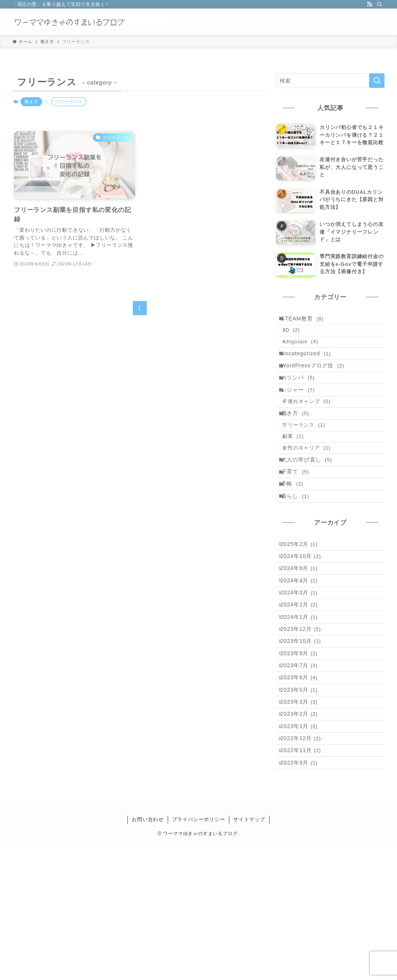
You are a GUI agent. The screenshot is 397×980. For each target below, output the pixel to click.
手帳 (297, 539)
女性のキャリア (313, 491)
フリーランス (310, 461)
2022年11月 (305, 881)
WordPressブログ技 (317, 382)
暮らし (300, 555)
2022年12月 (305, 865)
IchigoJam (306, 351)
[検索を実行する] (377, 81)
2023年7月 (303, 768)
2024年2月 (303, 687)
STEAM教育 (307, 320)
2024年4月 (303, 655)
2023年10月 (305, 736)
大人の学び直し (311, 506)
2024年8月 (303, 639)
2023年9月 (303, 752)
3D (297, 336)
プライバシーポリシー (199, 956)
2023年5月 (303, 800)
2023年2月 (303, 833)
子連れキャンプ (313, 430)
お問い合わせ (148, 956)
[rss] (370, 4)
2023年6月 (303, 784)
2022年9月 (303, 897)
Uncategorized (311, 366)
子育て (300, 523)
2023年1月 (303, 849)
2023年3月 (303, 816)
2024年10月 (305, 623)
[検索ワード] (330, 81)
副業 (299, 476)
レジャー (303, 415)
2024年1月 (303, 704)
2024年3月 (303, 672)
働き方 (31, 102)
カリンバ (303, 399)
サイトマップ (249, 956)
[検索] (380, 4)
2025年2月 (303, 607)
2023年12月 (305, 720)
